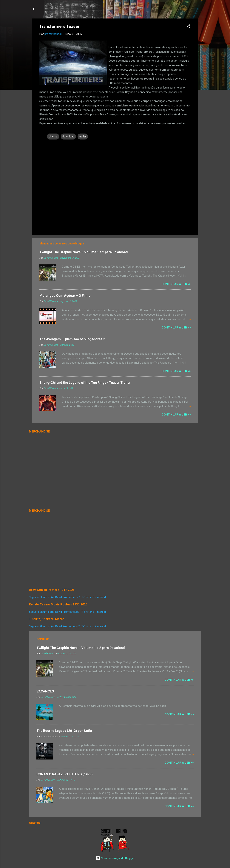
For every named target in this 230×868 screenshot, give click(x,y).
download (68, 137)
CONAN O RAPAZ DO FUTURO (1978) (65, 774)
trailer (83, 137)
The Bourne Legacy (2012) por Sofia (64, 731)
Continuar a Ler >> (176, 284)
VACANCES (45, 691)
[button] (189, 27)
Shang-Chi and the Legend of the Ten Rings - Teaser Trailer (85, 383)
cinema (53, 137)
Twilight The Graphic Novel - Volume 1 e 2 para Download (84, 252)
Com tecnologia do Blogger (115, 858)
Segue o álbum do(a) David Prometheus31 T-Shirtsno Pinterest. (68, 597)
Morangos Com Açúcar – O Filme (65, 296)
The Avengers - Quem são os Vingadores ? (72, 339)
